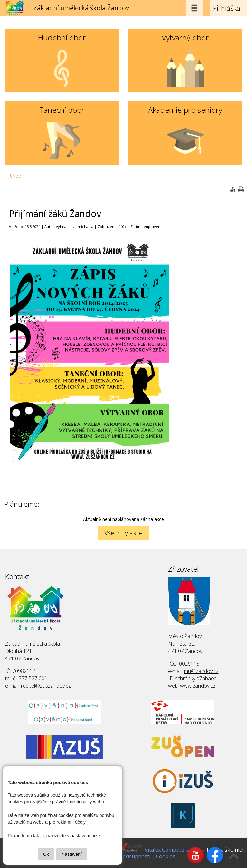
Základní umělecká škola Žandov (81, 8)
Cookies (166, 856)
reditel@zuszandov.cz (46, 686)
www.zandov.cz (198, 686)
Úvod (16, 176)
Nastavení (72, 854)
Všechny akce (123, 533)
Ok (46, 854)
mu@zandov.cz (201, 671)
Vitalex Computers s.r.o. (173, 849)
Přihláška (227, 8)
